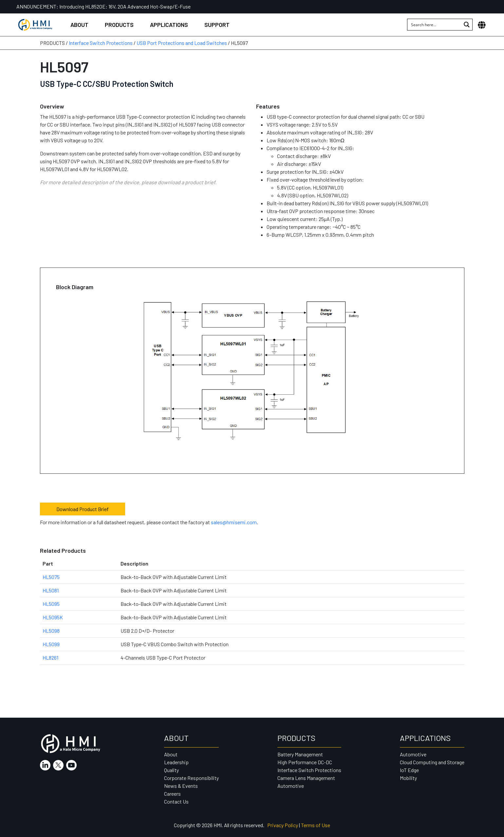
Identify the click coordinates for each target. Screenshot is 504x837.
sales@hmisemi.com (234, 522)
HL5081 (51, 590)
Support (217, 25)
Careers (172, 794)
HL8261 (50, 658)
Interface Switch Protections (101, 43)
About (79, 25)
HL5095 (51, 604)
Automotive (291, 786)
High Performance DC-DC (305, 762)
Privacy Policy (283, 825)
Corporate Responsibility (191, 778)
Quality (171, 770)
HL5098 (51, 631)
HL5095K (53, 617)
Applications (169, 25)
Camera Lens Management (306, 778)
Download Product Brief (83, 509)
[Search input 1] (435, 25)
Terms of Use (316, 825)
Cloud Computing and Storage (432, 762)
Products (119, 25)
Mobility (408, 778)
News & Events (181, 786)
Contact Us (176, 801)
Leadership (176, 762)
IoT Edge (409, 770)
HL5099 (51, 644)
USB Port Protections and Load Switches (182, 43)
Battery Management (300, 754)
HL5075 (51, 577)
